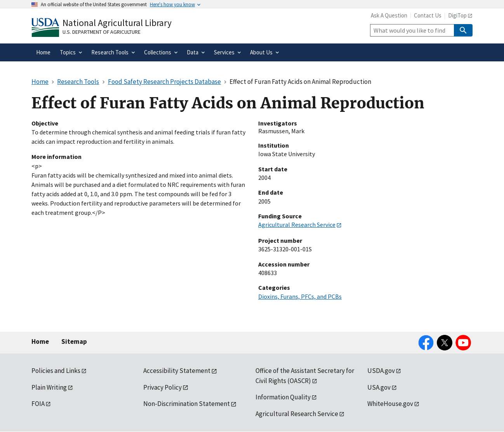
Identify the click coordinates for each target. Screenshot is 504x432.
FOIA (38, 404)
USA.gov (379, 387)
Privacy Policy (162, 387)
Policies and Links (56, 371)
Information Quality (283, 397)
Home (40, 341)
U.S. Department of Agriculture (102, 32)
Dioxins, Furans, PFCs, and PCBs (300, 296)
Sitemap (74, 341)
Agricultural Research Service (297, 225)
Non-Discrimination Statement (187, 404)
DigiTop (457, 15)
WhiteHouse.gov (390, 404)
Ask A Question (389, 15)
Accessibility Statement (177, 371)
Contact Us (428, 15)
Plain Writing (49, 387)
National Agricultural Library (117, 23)
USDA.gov (381, 371)
